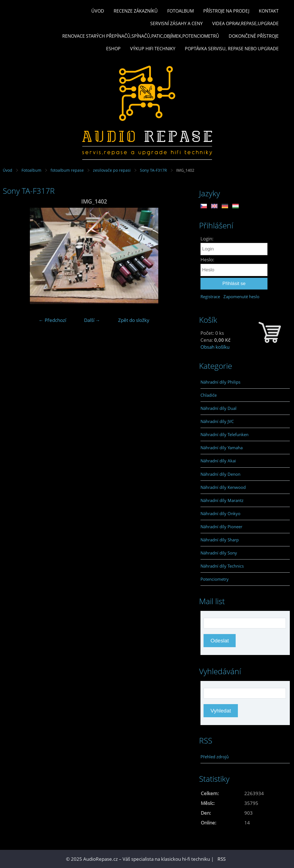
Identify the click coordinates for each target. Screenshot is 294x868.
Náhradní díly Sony (219, 553)
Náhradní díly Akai (218, 461)
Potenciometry (215, 579)
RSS (222, 859)
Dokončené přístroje (254, 36)
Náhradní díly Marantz (222, 500)
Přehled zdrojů (215, 757)
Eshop (113, 49)
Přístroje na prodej (226, 11)
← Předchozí (52, 320)
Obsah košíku (215, 347)
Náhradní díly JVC (217, 421)
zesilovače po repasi (112, 170)
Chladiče (209, 395)
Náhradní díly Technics (222, 566)
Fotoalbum (181, 11)
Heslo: (207, 260)
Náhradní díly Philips (220, 382)
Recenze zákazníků (136, 11)
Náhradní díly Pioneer (221, 527)
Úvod (98, 11)
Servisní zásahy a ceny (176, 23)
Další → (92, 320)
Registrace (210, 296)
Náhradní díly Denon (220, 474)
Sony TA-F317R (153, 170)
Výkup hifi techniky (153, 49)
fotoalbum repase (67, 170)
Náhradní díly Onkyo (220, 513)
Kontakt (269, 11)
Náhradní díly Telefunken (224, 434)
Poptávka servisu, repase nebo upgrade (232, 49)
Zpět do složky (134, 320)
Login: (207, 239)
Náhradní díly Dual (218, 408)
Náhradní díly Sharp (220, 540)
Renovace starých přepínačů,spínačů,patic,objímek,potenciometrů (141, 36)
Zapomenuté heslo (241, 296)
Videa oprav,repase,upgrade (245, 23)
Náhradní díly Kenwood (223, 487)
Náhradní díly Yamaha (222, 448)
